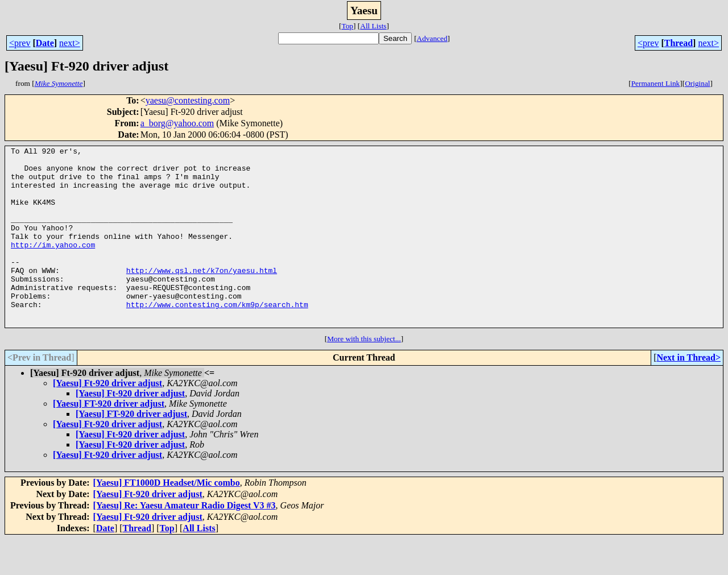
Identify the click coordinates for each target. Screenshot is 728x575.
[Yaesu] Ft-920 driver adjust (107, 419)
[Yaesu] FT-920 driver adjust (109, 439)
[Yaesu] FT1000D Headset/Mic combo (167, 518)
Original (697, 83)
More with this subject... (364, 375)
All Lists (373, 26)
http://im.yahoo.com (53, 265)
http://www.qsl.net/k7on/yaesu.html (202, 296)
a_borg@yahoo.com (177, 123)
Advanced (432, 38)
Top (347, 26)
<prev (20, 43)
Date (45, 43)
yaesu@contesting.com (188, 100)
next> (70, 43)
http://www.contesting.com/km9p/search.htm (217, 337)
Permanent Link (656, 83)
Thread (679, 43)
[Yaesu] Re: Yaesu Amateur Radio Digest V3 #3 (185, 541)
